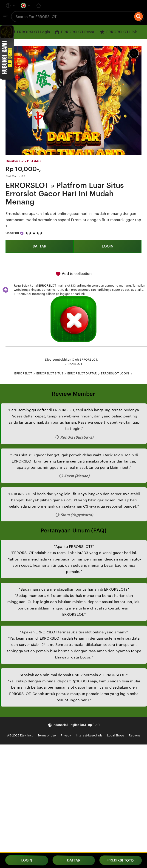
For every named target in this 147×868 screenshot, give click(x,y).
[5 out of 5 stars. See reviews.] (35, 233)
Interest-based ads (89, 735)
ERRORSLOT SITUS (50, 373)
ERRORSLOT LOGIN (115, 373)
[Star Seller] (22, 233)
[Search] (139, 17)
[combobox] (72, 17)
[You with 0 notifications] (25, 6)
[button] (74, 725)
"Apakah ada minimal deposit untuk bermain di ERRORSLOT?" (74, 675)
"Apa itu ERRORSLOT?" (74, 547)
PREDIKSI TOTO (121, 860)
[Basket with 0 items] (39, 6)
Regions (134, 735)
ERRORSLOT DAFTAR (82, 373)
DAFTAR (40, 246)
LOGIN (108, 246)
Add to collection (73, 274)
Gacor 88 (12, 233)
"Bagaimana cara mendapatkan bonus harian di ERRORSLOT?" (74, 589)
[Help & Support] (10, 6)
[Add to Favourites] (134, 53)
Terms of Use (47, 735)
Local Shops (116, 735)
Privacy (66, 735)
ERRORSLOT (47, 286)
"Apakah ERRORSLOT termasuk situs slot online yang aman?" (74, 632)
